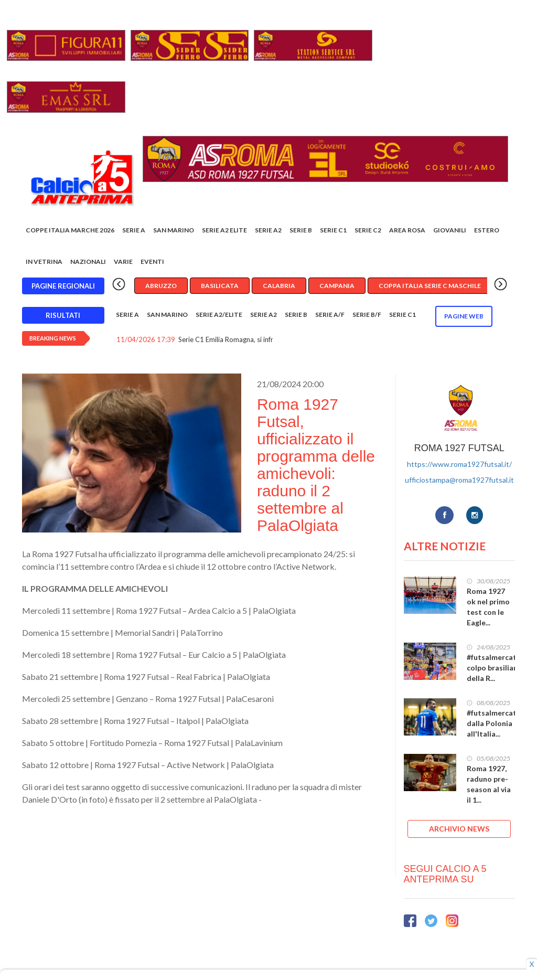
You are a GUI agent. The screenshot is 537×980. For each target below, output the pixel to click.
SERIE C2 (368, 230)
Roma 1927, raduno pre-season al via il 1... (489, 784)
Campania (337, 286)
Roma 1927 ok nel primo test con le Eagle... (488, 607)
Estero (487, 230)
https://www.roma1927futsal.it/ (459, 464)
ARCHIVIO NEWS (459, 829)
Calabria (279, 286)
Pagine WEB (464, 316)
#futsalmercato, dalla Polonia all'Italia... (495, 723)
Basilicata (220, 286)
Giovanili (450, 230)
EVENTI (152, 262)
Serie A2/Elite (219, 315)
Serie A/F (330, 315)
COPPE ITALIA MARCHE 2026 (70, 230)
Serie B (301, 230)
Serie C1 (333, 230)
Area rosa (407, 230)
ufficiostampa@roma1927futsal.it (459, 480)
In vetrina (44, 262)
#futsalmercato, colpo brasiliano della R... (495, 668)
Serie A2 (268, 230)
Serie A (134, 230)
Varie (123, 262)
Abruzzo (161, 286)
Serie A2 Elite (224, 230)
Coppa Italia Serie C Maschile (430, 286)
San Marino (174, 230)
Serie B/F (367, 315)
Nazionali (88, 262)
